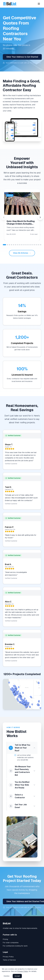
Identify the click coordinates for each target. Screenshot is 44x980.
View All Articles (22, 253)
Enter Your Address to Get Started (22, 57)
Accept (17, 976)
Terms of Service (9, 960)
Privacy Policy (8, 957)
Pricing (5, 939)
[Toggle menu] (39, 4)
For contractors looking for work (15, 946)
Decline (7, 976)
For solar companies (11, 943)
